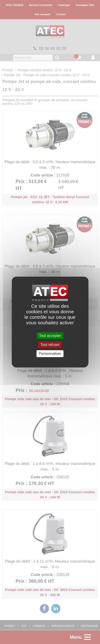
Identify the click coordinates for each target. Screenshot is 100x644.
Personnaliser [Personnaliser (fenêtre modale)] (50, 354)
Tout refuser (50, 345)
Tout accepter (50, 336)
